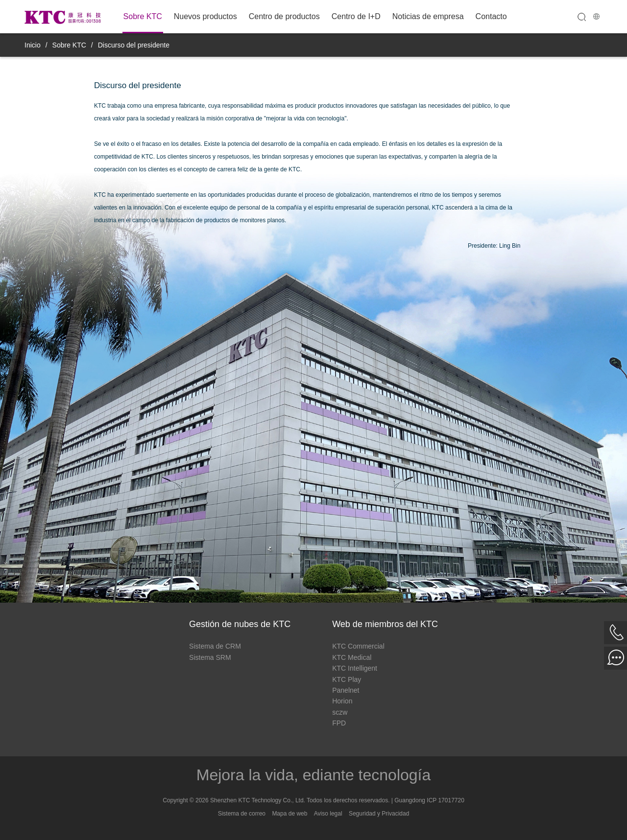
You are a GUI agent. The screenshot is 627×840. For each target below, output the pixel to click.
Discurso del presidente (134, 45)
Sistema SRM (210, 657)
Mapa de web (289, 814)
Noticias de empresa (428, 16)
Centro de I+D (356, 16)
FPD (339, 723)
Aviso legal (328, 814)
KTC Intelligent (355, 668)
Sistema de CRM (215, 646)
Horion (342, 701)
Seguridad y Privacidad (379, 814)
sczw (340, 712)
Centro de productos (284, 16)
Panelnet (346, 690)
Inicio (33, 45)
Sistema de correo (242, 814)
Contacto (491, 16)
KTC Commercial (358, 646)
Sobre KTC (143, 16)
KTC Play (347, 679)
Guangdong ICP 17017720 (429, 800)
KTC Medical (352, 657)
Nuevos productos (205, 16)
